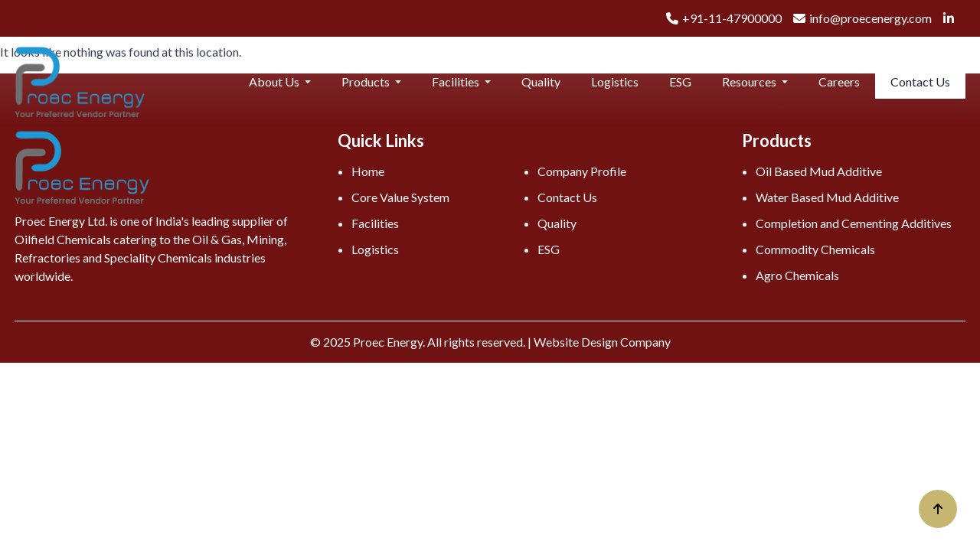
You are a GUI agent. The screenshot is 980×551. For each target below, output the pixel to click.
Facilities (457, 82)
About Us (275, 82)
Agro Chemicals (797, 275)
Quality (541, 82)
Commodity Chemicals (815, 249)
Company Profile (582, 171)
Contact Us (920, 82)
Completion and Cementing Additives (854, 223)
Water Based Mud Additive (827, 197)
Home (368, 171)
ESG (680, 82)
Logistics (615, 82)
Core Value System (400, 197)
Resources (750, 82)
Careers (839, 82)
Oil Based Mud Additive (819, 171)
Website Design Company (602, 342)
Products (367, 82)
